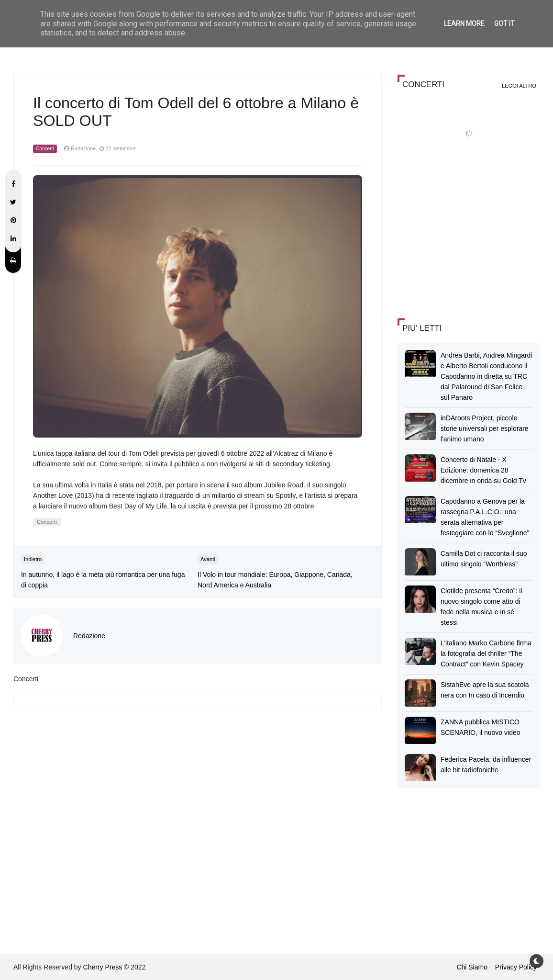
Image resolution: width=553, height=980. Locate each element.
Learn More (464, 23)
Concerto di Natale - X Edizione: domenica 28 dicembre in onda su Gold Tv (483, 470)
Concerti (45, 149)
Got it (504, 23)
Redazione (89, 636)
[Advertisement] (469, 241)
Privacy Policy (516, 967)
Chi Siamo (472, 967)
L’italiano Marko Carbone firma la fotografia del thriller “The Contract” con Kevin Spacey (486, 653)
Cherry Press (103, 967)
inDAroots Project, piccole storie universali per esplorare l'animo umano (485, 428)
